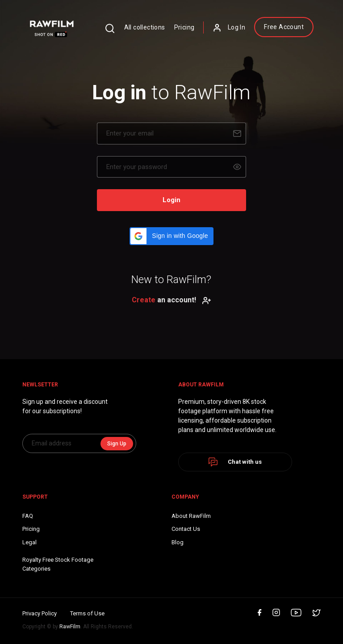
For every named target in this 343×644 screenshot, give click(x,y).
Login (171, 200)
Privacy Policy (40, 613)
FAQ (28, 516)
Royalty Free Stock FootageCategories (58, 564)
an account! (171, 300)
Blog (178, 542)
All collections (145, 27)
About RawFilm (191, 516)
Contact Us (186, 529)
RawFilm (70, 627)
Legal (29, 542)
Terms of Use (87, 613)
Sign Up (117, 444)
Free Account (284, 27)
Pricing (184, 27)
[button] (171, 236)
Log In (229, 28)
